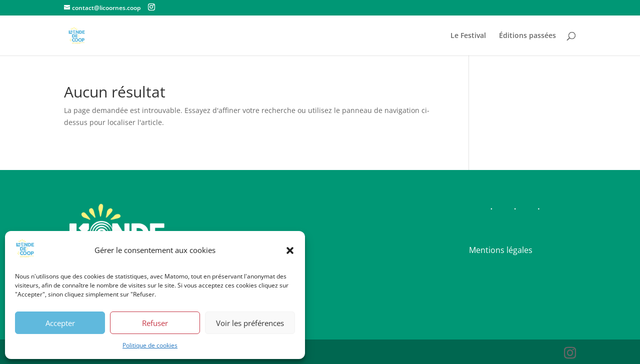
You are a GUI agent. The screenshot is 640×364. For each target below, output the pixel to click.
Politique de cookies (150, 345)
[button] (290, 250)
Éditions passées (527, 36)
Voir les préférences (250, 323)
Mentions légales (501, 250)
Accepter (60, 323)
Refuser (155, 323)
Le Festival (468, 36)
